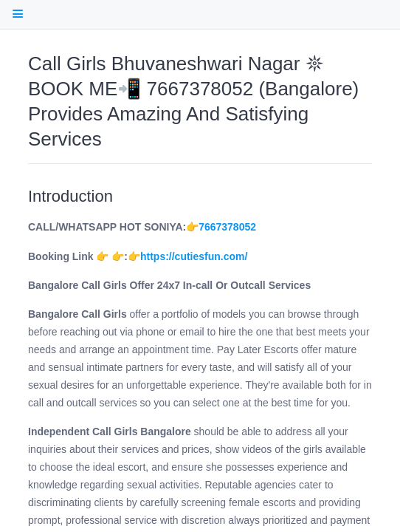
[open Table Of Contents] (17, 14)
